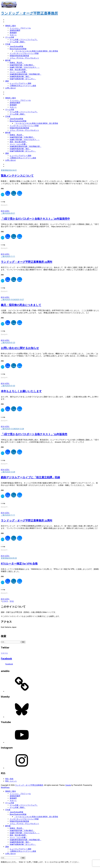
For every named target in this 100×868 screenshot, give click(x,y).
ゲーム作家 (10, 37)
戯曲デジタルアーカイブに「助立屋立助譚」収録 (30, 478)
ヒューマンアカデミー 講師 (20, 83)
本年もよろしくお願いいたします (21, 391)
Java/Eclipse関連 (16, 46)
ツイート (4, 653)
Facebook (6, 659)
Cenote (68, 785)
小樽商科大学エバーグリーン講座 (23, 86)
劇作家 (8, 60)
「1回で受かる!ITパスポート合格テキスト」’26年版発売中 (35, 219)
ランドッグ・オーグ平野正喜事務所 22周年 (27, 521)
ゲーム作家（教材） (18, 42)
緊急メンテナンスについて (17, 176)
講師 (7, 81)
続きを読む (5, 211)
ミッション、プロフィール (20, 28)
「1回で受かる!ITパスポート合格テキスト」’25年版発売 (34, 434)
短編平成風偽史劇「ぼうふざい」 (23, 79)
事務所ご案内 (11, 26)
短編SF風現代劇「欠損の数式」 (22, 65)
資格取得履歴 (15, 30)
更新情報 (4, 170)
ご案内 (4, 213)
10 (11, 601)
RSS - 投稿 (9, 779)
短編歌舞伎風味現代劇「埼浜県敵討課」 (26, 74)
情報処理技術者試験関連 (19, 56)
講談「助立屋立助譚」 (18, 70)
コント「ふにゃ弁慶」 (18, 72)
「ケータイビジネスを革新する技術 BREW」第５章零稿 (36, 51)
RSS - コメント (11, 781)
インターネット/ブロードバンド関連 (24, 53)
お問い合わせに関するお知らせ (20, 348)
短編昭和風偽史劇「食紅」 (20, 76)
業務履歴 (13, 33)
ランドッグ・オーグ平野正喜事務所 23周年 (27, 262)
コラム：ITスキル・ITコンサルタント (24, 58)
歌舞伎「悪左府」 (17, 63)
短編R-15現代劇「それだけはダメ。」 (25, 67)
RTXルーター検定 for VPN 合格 (19, 564)
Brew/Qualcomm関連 (18, 49)
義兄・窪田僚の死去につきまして (21, 305)
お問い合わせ (11, 88)
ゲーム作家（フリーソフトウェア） (24, 40)
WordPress (5, 787)
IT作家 (8, 44)
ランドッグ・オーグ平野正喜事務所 (29, 14)
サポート (13, 35)
